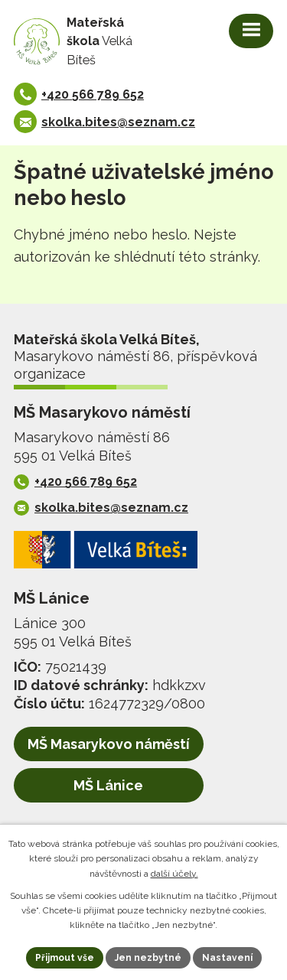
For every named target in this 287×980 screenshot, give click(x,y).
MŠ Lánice (108, 785)
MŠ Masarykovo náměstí (109, 744)
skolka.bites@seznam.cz (118, 122)
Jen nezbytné (148, 958)
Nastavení (227, 958)
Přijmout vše (65, 958)
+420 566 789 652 (93, 94)
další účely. (174, 874)
